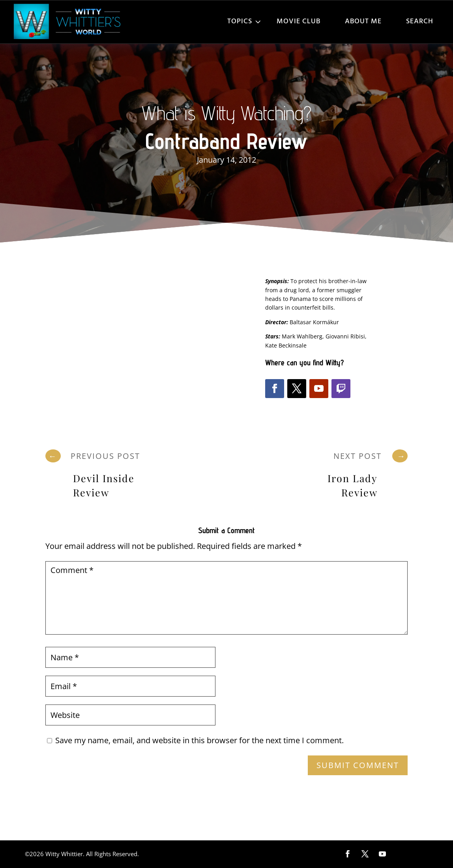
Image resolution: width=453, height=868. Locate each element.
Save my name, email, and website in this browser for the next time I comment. (199, 740)
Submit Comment (358, 765)
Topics (240, 22)
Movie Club (299, 22)
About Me (363, 22)
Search (420, 22)
